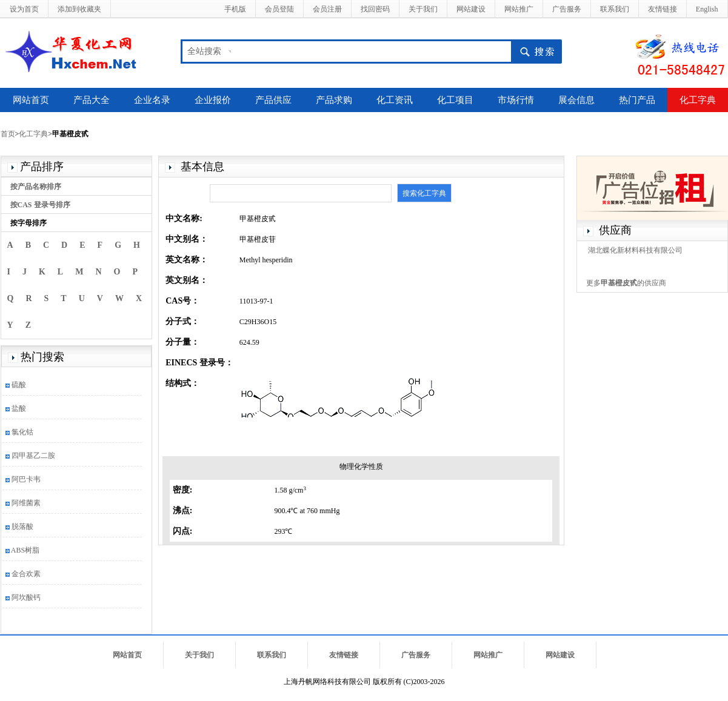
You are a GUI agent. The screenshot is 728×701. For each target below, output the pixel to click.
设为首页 (24, 9)
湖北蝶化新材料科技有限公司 (635, 250)
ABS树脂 (25, 550)
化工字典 (698, 100)
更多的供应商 (626, 283)
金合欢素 (26, 574)
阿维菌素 (26, 503)
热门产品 (637, 100)
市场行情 (516, 100)
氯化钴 (22, 432)
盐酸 (19, 408)
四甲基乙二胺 (33, 456)
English (707, 9)
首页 (8, 134)
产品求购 (334, 100)
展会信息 (576, 100)
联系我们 (615, 9)
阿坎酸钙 (26, 597)
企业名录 (152, 100)
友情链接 (663, 9)
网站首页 (31, 100)
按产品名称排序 (36, 187)
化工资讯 (395, 100)
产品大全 (92, 100)
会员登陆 (279, 9)
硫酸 (19, 385)
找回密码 (375, 9)
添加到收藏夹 (79, 9)
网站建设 (471, 9)
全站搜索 (204, 51)
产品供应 (273, 100)
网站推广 (519, 9)
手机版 (235, 9)
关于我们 (423, 9)
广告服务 (567, 9)
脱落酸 (22, 527)
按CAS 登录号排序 (40, 205)
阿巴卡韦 (26, 479)
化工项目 (455, 100)
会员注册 (327, 9)
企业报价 (213, 100)
